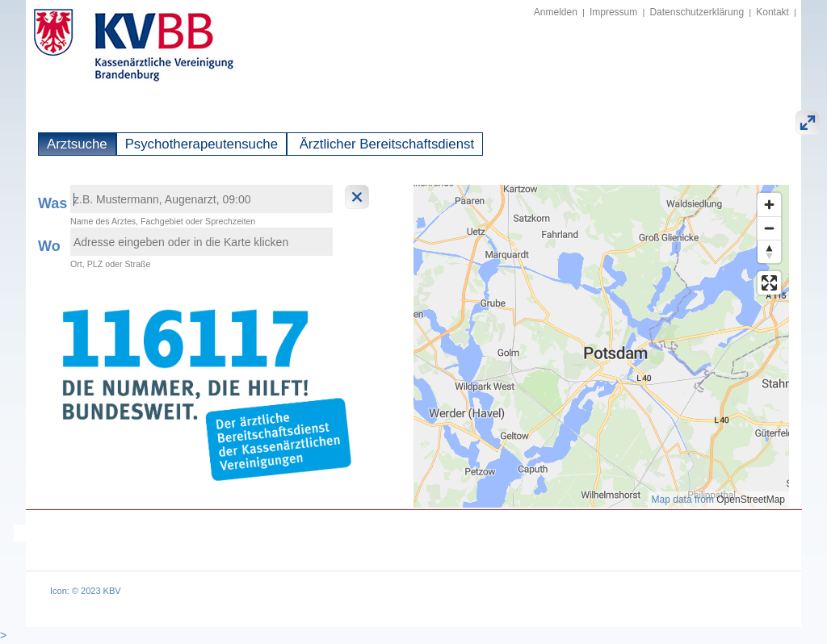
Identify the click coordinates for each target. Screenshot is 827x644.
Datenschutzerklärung (697, 12)
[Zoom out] (769, 228)
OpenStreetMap (751, 500)
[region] (601, 346)
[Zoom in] (769, 205)
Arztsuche (77, 144)
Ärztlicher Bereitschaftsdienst (385, 144)
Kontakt (772, 12)
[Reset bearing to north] (769, 251)
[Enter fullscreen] (769, 283)
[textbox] (202, 199)
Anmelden (556, 12)
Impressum (613, 12)
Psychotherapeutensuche (202, 144)
